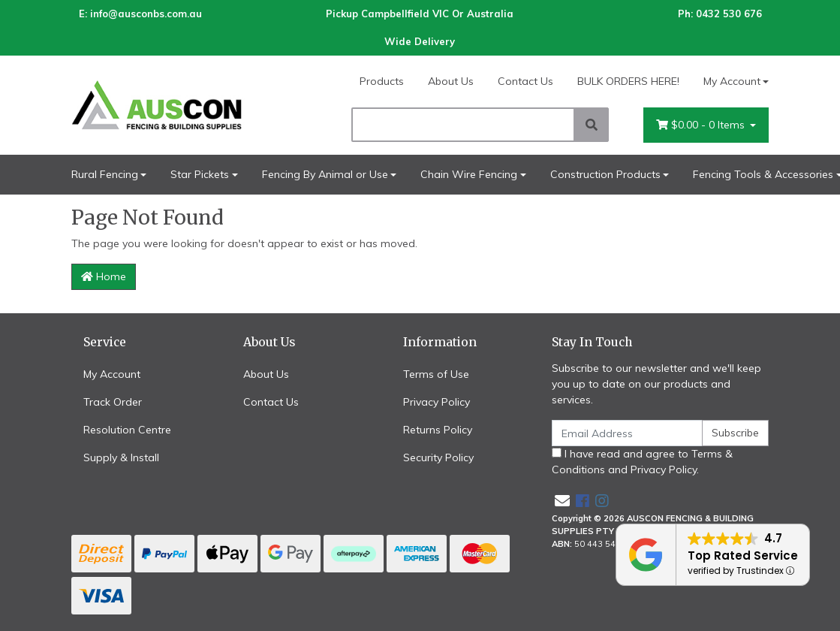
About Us (451, 81)
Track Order (113, 402)
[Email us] (562, 501)
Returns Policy (438, 430)
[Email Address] (628, 433)
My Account (112, 374)
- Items (702, 125)
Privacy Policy (437, 402)
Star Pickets (200, 174)
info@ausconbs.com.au (146, 14)
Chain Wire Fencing (469, 174)
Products (382, 81)
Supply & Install (121, 457)
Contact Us (525, 81)
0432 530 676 (729, 14)
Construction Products (605, 174)
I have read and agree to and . (642, 462)
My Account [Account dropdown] (732, 81)
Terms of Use (436, 374)
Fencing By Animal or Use (325, 174)
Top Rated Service (743, 556)
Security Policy (438, 457)
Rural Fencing (105, 174)
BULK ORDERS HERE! (628, 81)
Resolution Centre (127, 430)
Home (104, 276)
